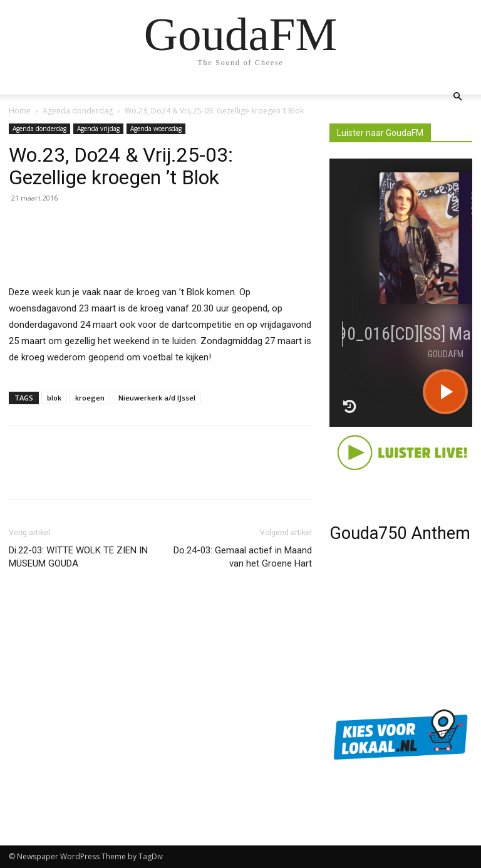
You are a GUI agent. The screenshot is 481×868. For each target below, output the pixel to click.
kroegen (90, 398)
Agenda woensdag (156, 128)
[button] (457, 97)
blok (54, 398)
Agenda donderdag (78, 111)
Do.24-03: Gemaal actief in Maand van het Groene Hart (243, 557)
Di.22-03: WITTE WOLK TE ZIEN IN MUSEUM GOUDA (78, 557)
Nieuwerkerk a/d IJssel (157, 398)
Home (20, 111)
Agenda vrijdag (98, 128)
